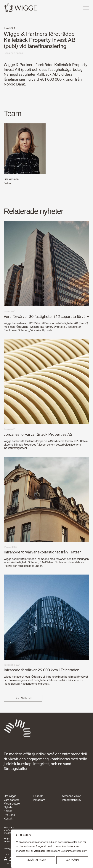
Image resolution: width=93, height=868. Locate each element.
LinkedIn (38, 796)
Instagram (39, 800)
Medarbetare (12, 804)
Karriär (8, 811)
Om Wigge (10, 796)
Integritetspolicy (72, 800)
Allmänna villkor (71, 796)
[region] (52, 849)
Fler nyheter (23, 698)
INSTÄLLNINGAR (36, 860)
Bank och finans (13, 53)
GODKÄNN (72, 860)
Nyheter (9, 808)
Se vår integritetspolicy (74, 851)
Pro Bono (9, 815)
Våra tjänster (11, 800)
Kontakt (9, 819)
